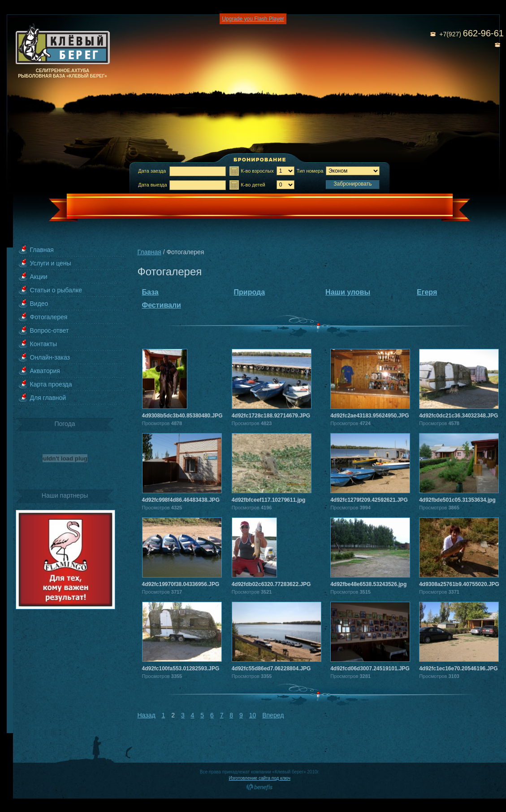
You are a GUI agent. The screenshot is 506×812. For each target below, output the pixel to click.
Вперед (273, 715)
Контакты (43, 344)
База (150, 292)
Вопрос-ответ (50, 330)
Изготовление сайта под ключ (259, 778)
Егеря (427, 292)
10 (253, 715)
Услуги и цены (51, 263)
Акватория (45, 371)
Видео (39, 304)
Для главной (48, 398)
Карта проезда (51, 384)
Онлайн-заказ (50, 357)
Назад (147, 715)
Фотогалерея (49, 317)
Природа (250, 292)
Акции (39, 277)
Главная (42, 250)
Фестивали (162, 305)
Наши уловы (348, 292)
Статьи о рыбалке (56, 290)
